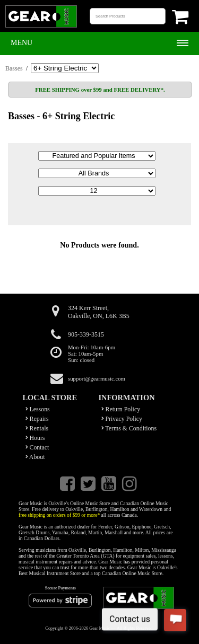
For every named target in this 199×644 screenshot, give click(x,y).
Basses (14, 68)
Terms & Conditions (129, 428)
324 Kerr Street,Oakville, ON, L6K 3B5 (99, 312)
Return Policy (121, 409)
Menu (21, 43)
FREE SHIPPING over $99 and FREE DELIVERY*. (100, 90)
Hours (35, 438)
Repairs (37, 419)
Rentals (37, 428)
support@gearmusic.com (97, 378)
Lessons (38, 409)
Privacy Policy (122, 419)
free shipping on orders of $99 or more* (59, 515)
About (35, 457)
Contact (37, 447)
